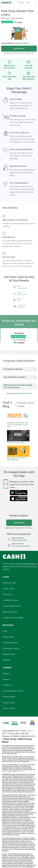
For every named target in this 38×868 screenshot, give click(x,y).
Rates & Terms (9, 654)
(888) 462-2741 (20, 771)
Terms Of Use (9, 708)
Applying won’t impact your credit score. (19, 528)
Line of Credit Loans (12, 606)
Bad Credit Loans (10, 612)
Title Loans (8, 594)
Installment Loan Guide (13, 618)
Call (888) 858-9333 (19, 540)
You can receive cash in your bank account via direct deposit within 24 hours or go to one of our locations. (18, 263)
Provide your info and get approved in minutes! (19, 225)
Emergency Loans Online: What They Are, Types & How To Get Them (18, 425)
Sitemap (6, 660)
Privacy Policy (9, 703)
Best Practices (29, 564)
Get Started (19, 523)
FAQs (5, 631)
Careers (6, 679)
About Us (7, 673)
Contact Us (8, 685)
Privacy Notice (9, 697)
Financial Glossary (11, 643)
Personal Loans (9, 583)
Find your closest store (20, 546)
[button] (19, 369)
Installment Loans (11, 600)
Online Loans (8, 589)
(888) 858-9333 (28, 736)
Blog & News (8, 637)
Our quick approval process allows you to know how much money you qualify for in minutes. (17, 243)
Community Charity (11, 648)
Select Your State (22, 43)
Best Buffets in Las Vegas (16, 442)
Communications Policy (13, 691)
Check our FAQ (26, 393)
